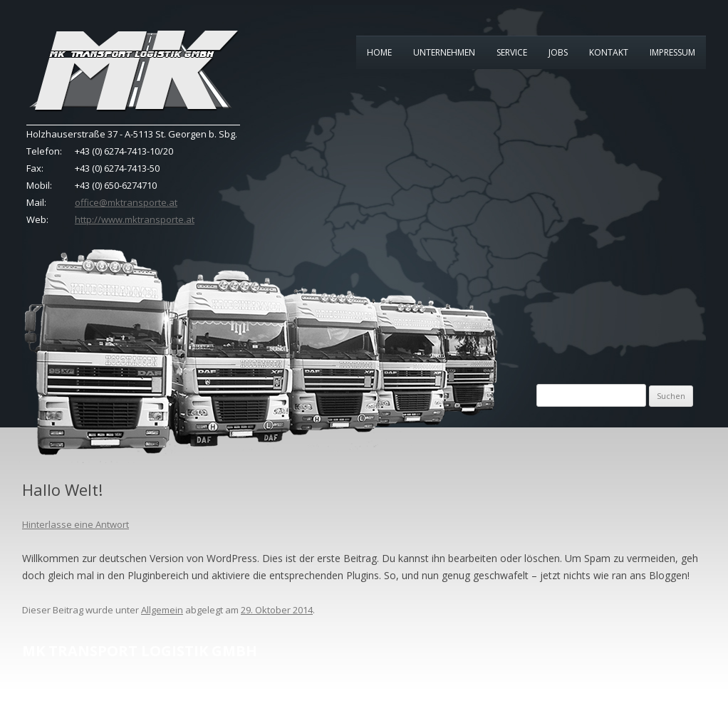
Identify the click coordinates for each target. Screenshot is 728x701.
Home (379, 52)
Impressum (672, 52)
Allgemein (162, 610)
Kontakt (609, 52)
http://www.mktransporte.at (135, 219)
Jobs (558, 52)
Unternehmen (444, 52)
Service (512, 52)
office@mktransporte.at (126, 202)
